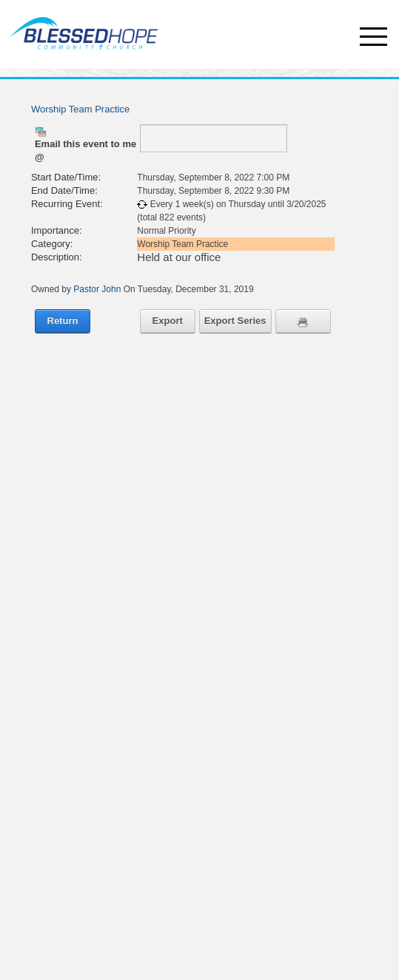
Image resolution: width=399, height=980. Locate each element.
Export (168, 321)
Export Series (235, 321)
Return (63, 321)
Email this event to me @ (85, 151)
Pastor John (97, 289)
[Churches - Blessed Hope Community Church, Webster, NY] (80, 28)
